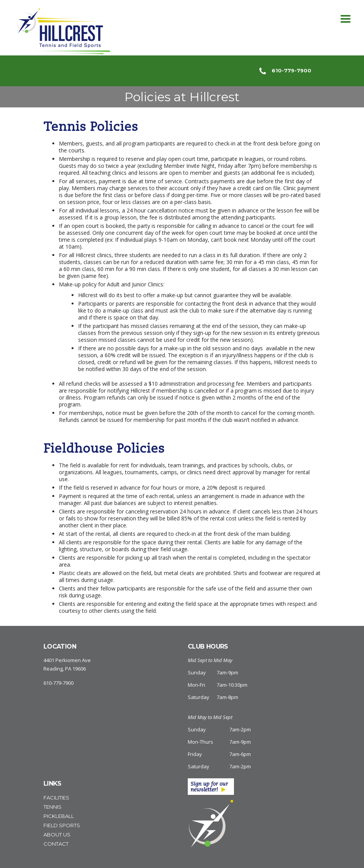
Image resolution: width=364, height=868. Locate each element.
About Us (57, 835)
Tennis (53, 807)
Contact (56, 844)
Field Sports (62, 825)
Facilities (56, 798)
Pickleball (59, 816)
